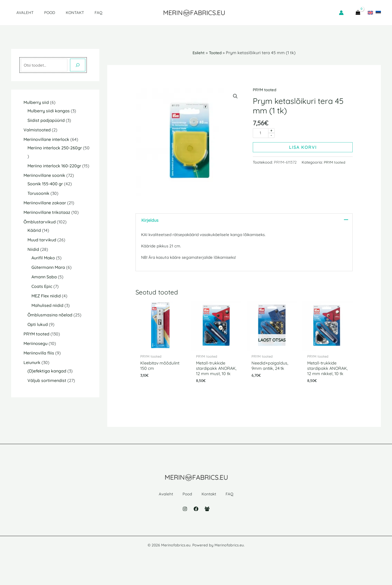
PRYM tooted (266, 90)
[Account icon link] (341, 13)
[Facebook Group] (207, 526)
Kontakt (64, 13)
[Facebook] (196, 526)
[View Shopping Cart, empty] (358, 13)
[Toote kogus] (260, 133)
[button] (235, 96)
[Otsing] (78, 65)
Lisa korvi (303, 148)
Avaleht (20, 13)
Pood (42, 13)
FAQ (85, 13)
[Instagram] (185, 526)
